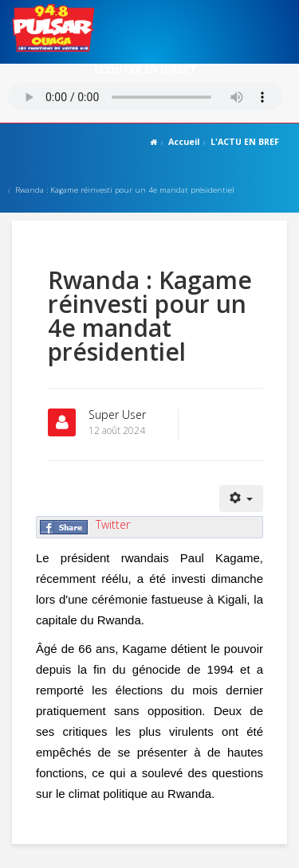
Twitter (113, 524)
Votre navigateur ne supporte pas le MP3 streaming (146, 97)
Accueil (184, 141)
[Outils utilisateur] (242, 499)
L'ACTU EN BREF (245, 141)
